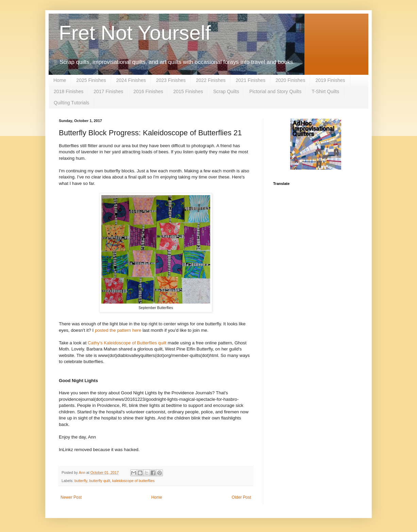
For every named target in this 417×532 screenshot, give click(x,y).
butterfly (81, 481)
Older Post (241, 497)
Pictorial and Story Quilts (275, 91)
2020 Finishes (290, 80)
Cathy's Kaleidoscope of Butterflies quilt (127, 343)
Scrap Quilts (226, 91)
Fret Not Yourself (135, 33)
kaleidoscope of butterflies (134, 481)
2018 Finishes (69, 91)
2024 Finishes (131, 80)
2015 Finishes (188, 91)
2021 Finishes (251, 80)
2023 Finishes (171, 80)
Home (60, 80)
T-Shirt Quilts (325, 91)
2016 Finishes (148, 91)
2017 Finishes (108, 91)
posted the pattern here (118, 330)
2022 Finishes (211, 80)
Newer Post (71, 497)
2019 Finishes (330, 80)
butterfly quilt (99, 481)
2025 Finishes (91, 80)
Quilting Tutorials (71, 103)
